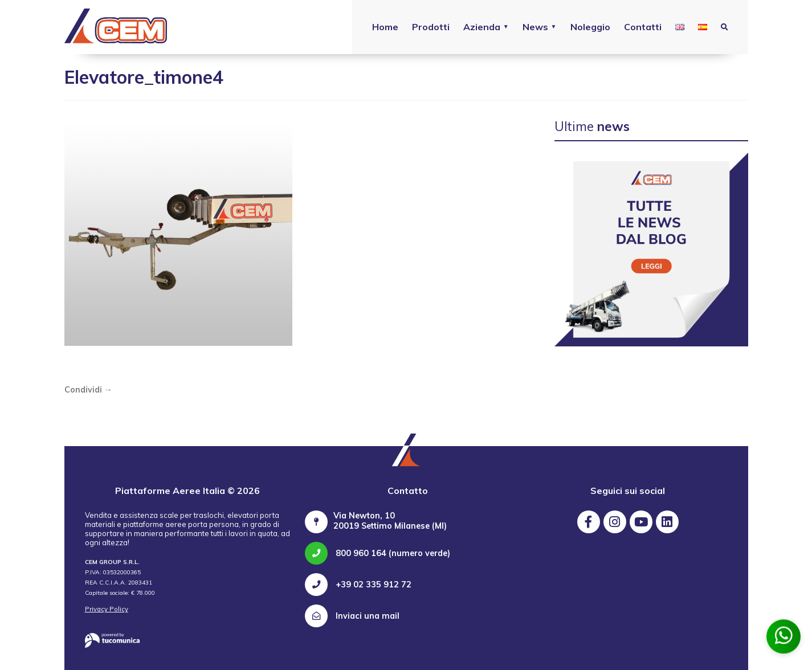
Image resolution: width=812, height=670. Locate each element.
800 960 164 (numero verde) (378, 553)
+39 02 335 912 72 (358, 585)
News (535, 27)
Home (385, 27)
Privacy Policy (107, 609)
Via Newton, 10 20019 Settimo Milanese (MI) (390, 521)
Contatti (643, 27)
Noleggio (590, 27)
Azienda (482, 27)
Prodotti (431, 27)
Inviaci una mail (352, 616)
